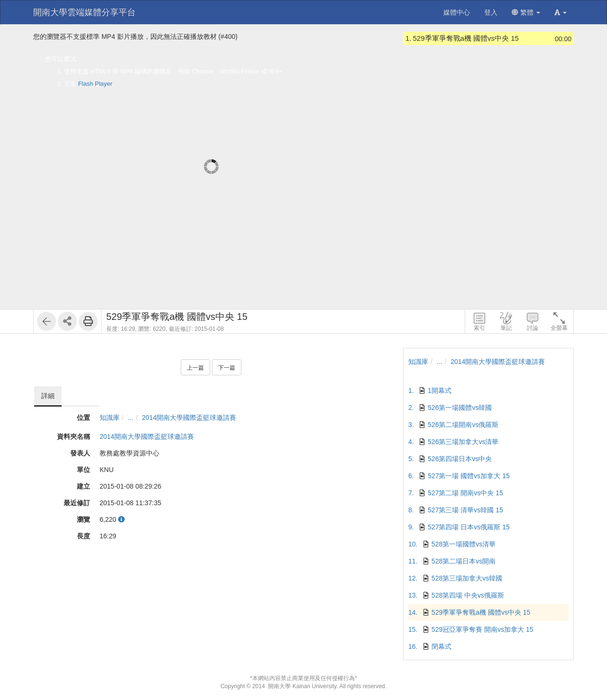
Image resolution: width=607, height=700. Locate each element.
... (131, 418)
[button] (561, 12)
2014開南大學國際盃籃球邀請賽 (189, 418)
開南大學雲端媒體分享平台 (84, 12)
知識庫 (110, 418)
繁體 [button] (526, 12)
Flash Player (95, 84)
